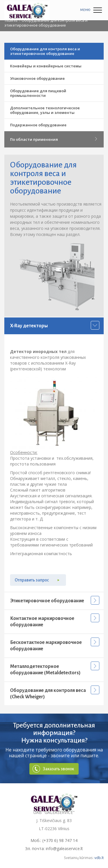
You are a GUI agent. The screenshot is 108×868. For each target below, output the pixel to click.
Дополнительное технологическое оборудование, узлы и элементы (45, 110)
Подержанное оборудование (38, 125)
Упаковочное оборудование (37, 78)
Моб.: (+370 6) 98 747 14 (54, 840)
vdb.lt (99, 858)
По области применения (54, 139)
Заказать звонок (58, 769)
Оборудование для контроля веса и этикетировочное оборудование (45, 51)
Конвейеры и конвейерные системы (46, 66)
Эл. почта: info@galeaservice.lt (54, 848)
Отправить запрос (32, 580)
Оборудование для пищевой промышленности (38, 93)
